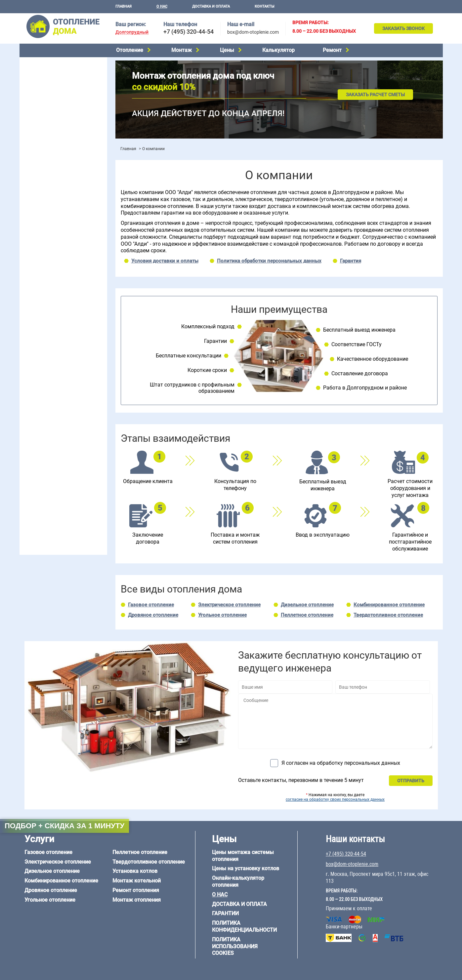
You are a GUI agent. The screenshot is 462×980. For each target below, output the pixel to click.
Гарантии (225, 913)
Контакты (265, 6)
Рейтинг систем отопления (64, 202)
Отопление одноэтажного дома (58, 259)
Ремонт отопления (136, 890)
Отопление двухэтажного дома (57, 267)
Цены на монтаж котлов (50, 194)
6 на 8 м (31, 416)
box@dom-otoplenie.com (253, 32)
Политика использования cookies (235, 946)
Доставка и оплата (211, 6)
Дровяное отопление (46, 97)
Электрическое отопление (52, 71)
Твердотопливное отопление (55, 122)
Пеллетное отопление (47, 113)
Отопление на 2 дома (46, 251)
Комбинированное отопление (56, 88)
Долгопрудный (132, 32)
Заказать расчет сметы (375, 95)
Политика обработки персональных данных (269, 261)
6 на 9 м (61, 416)
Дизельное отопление (47, 80)
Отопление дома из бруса (51, 444)
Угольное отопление (45, 105)
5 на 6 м (31, 407)
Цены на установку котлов (246, 868)
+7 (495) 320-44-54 (189, 32)
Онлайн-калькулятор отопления (238, 881)
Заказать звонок (403, 28)
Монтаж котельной (44, 148)
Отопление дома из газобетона (57, 452)
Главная (124, 6)
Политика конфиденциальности (244, 926)
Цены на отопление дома (51, 184)
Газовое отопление (44, 63)
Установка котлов (43, 158)
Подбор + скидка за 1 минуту (64, 826)
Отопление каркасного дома (55, 469)
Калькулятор (278, 50)
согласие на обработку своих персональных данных (335, 799)
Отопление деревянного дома (56, 461)
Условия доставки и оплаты (165, 261)
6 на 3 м (61, 407)
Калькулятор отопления (50, 211)
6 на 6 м (90, 407)
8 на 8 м (90, 416)
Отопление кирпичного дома (55, 486)
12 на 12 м (34, 424)
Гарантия (351, 261)
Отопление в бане (42, 242)
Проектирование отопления (54, 225)
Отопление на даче (44, 234)
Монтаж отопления (137, 900)
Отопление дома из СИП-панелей (60, 477)
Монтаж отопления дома (51, 168)
